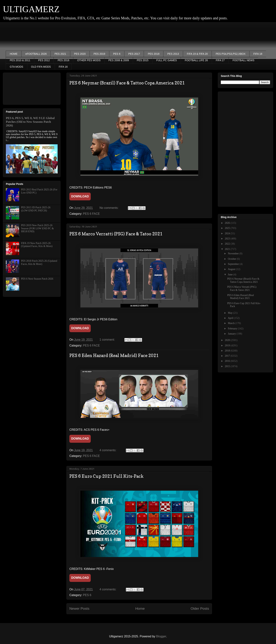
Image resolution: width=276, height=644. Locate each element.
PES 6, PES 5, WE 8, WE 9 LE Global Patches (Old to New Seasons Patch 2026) (30, 122)
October (232, 259)
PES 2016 (63, 60)
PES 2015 (143, 60)
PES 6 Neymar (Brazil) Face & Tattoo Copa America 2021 (127, 83)
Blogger (161, 636)
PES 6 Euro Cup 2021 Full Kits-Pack (106, 476)
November (234, 254)
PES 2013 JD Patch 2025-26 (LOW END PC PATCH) (36, 209)
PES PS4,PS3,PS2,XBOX (231, 54)
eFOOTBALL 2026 (36, 54)
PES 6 (117, 54)
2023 (228, 239)
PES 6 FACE (91, 214)
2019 (228, 346)
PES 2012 (44, 60)
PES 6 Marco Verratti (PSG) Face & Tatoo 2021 (116, 234)
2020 (228, 340)
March (231, 323)
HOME (14, 54)
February (233, 329)
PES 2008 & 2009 (119, 60)
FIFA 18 (258, 54)
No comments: (109, 208)
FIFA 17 (220, 60)
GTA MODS (16, 67)
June (230, 275)
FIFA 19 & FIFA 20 (197, 54)
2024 (228, 233)
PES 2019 (99, 54)
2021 (228, 249)
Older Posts (200, 609)
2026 (228, 223)
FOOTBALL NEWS (244, 60)
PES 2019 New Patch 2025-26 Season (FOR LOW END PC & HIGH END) (37, 228)
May (230, 313)
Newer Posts (79, 609)
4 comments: (108, 450)
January (232, 334)
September (234, 264)
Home (140, 609)
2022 (228, 244)
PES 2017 (134, 54)
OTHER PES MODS (89, 60)
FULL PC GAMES (167, 60)
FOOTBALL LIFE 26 (196, 60)
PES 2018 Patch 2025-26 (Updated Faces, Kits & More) (39, 262)
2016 (228, 361)
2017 (228, 356)
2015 (228, 366)
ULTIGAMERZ (31, 9)
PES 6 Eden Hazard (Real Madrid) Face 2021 (114, 355)
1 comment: (108, 340)
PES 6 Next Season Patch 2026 (37, 279)
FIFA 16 (63, 67)
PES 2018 (154, 54)
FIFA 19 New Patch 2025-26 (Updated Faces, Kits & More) (37, 245)
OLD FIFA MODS (41, 67)
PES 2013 (173, 54)
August (232, 269)
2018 (228, 351)
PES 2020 (80, 54)
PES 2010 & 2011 (20, 60)
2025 (228, 228)
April (231, 318)
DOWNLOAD (80, 196)
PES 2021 (60, 54)
